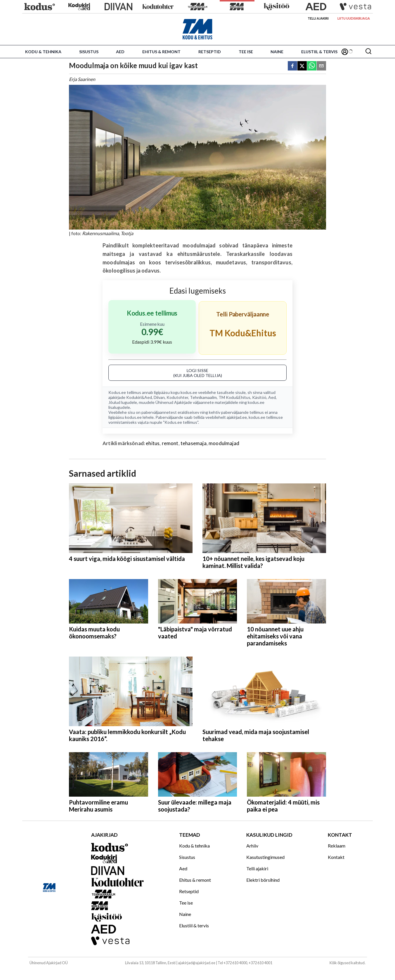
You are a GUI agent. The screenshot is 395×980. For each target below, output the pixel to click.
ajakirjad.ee (237, 417)
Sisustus (89, 52)
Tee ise (246, 52)
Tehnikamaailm (203, 397)
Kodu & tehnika (43, 52)
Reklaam (337, 846)
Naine (277, 52)
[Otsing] (368, 52)
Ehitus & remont (161, 52)
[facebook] (292, 66)
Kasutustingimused (265, 857)
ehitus (153, 443)
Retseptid (210, 52)
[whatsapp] (312, 66)
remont (170, 443)
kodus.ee (189, 392)
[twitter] (302, 66)
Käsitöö (259, 397)
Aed (120, 52)
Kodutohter (177, 397)
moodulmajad (224, 443)
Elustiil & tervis (319, 52)
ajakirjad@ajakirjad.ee (197, 963)
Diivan (159, 397)
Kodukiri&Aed (139, 397)
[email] (321, 66)
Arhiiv (252, 846)
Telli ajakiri (318, 18)
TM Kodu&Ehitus (234, 397)
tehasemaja (194, 443)
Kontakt (336, 857)
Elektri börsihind (263, 880)
